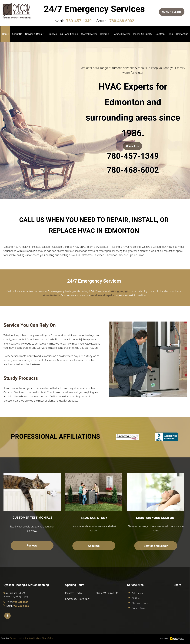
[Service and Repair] (156, 546)
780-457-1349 (79, 21)
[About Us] (94, 546)
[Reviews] (32, 545)
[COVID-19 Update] (172, 12)
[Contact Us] (132, 146)
